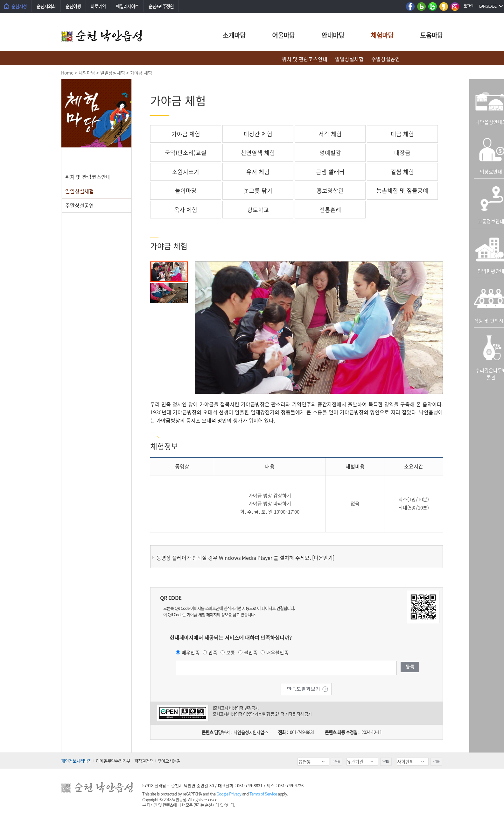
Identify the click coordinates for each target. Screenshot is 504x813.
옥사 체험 (186, 210)
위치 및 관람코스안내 (305, 59)
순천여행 (73, 6)
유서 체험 (258, 172)
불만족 (251, 653)
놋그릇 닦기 (258, 191)
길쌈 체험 (402, 172)
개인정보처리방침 (76, 761)
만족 (213, 653)
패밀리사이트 (127, 6)
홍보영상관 (330, 191)
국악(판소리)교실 (186, 153)
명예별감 (330, 153)
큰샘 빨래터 (330, 172)
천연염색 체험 (258, 153)
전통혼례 (330, 210)
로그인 (468, 6)
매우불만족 (277, 653)
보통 (231, 653)
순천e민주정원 (161, 6)
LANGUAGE (488, 6)
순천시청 (19, 6)
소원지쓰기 (186, 172)
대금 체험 (402, 134)
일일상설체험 (349, 59)
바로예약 (98, 6)
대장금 (402, 153)
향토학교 (258, 210)
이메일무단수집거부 (113, 761)
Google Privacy (229, 794)
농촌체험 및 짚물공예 (402, 191)
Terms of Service (263, 794)
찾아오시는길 (169, 761)
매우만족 (191, 653)
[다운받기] (323, 558)
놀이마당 (186, 191)
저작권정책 (144, 761)
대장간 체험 (258, 134)
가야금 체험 (186, 134)
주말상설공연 (386, 59)
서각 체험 (330, 134)
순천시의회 (46, 6)
